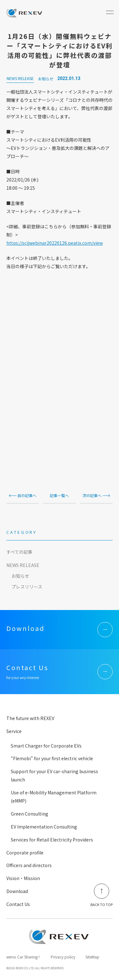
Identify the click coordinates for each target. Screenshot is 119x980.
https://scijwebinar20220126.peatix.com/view (55, 243)
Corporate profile (25, 853)
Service (14, 731)
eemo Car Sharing (22, 957)
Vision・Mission (23, 878)
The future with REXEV (30, 718)
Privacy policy (63, 957)
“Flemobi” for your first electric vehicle (52, 758)
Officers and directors (29, 865)
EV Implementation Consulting (44, 827)
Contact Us (18, 904)
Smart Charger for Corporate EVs (46, 746)
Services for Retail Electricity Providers (52, 840)
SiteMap (92, 957)
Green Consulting (30, 814)
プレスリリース (27, 587)
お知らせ (20, 576)
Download (17, 891)
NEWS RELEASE (23, 565)
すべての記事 (19, 552)
